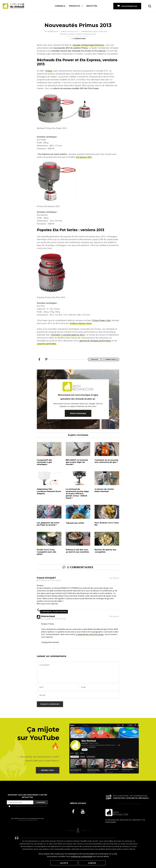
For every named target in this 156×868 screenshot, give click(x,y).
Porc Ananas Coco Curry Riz (107, 524)
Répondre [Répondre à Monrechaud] (114, 616)
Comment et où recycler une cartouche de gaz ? (106, 461)
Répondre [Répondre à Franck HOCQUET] (114, 578)
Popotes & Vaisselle (67, 34)
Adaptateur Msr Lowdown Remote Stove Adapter (49, 491)
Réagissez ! (95, 359)
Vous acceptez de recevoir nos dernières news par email (28, 806)
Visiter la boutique (78, 413)
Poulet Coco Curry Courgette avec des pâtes (47, 552)
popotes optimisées (47, 344)
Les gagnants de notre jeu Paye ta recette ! (48, 524)
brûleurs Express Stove (81, 323)
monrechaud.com (129, 6)
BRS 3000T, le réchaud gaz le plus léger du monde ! (77, 462)
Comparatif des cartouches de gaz (90, 634)
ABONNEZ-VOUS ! (48, 770)
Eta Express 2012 (84, 157)
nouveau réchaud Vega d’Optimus (88, 45)
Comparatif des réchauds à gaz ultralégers (44, 462)
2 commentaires (79, 39)
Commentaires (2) (111, 359)
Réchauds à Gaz (90, 34)
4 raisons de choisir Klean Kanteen (104, 490)
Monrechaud (53, 32)
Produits (74, 6)
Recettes (92, 6)
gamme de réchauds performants (95, 341)
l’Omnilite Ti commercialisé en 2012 (68, 335)
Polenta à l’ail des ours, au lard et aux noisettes (77, 551)
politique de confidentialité (27, 820)
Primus (49, 71)
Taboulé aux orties (75, 523)
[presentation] (27, 812)
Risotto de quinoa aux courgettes (105, 551)
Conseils (60, 6)
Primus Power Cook (101, 320)
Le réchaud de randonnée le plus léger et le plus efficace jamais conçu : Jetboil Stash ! (77, 494)
